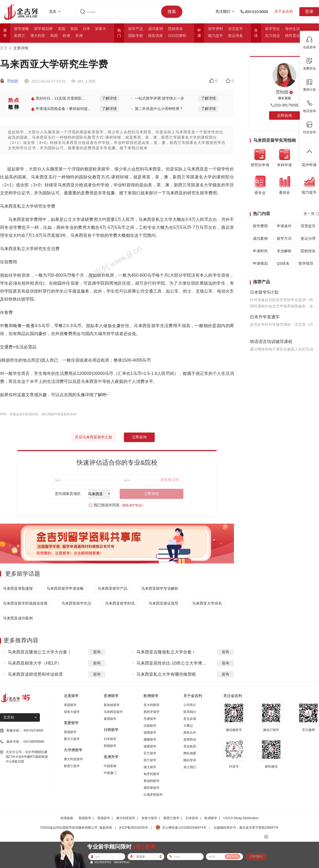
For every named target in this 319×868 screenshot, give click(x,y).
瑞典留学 (150, 746)
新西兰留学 (72, 766)
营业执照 (190, 746)
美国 (74, 29)
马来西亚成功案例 (18, 618)
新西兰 (20, 36)
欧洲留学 (211, 818)
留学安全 (272, 29)
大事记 (188, 726)
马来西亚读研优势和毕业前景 (35, 674)
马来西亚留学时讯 (120, 603)
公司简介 (190, 705)
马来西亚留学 (113, 712)
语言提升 (236, 29)
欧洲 (66, 36)
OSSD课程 (177, 36)
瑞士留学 (150, 767)
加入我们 (190, 767)
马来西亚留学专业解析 (160, 588)
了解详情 (109, 98)
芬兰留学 (150, 753)
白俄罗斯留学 (153, 795)
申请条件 (284, 226)
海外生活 (292, 29)
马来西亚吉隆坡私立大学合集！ (166, 652)
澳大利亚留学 (73, 759)
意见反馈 (190, 719)
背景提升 (308, 226)
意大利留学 (152, 705)
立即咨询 (139, 437)
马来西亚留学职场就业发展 (25, 603)
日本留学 (110, 739)
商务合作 (190, 733)
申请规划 (260, 263)
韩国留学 (110, 746)
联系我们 (190, 712)
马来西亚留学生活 (76, 603)
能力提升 (216, 36)
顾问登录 (190, 760)
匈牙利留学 (152, 774)
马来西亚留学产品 (112, 588)
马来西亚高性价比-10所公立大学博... (171, 663)
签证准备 (236, 36)
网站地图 (190, 753)
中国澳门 (110, 773)
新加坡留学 (112, 705)
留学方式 (284, 238)
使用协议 (190, 739)
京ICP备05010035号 (133, 828)
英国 (61, 29)
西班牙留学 (152, 712)
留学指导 (306, 263)
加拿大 (100, 29)
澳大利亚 (38, 36)
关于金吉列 (284, 11)
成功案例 (156, 29)
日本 (86, 29)
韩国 (54, 36)
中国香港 (110, 766)
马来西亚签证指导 (163, 603)
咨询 (97, 652)
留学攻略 (22, 29)
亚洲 (79, 36)
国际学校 (136, 36)
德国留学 (150, 733)
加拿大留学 (72, 712)
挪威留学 (150, 739)
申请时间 (260, 251)
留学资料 (216, 29)
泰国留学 (110, 719)
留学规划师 (43, 29)
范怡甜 (9, 81)
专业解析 (284, 251)
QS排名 (283, 263)
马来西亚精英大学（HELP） (35, 663)
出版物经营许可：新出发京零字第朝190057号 (246, 828)
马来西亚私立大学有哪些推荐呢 (166, 674)
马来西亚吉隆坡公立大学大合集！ (40, 652)
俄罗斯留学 (152, 788)
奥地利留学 (152, 781)
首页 (4, 48)
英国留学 (70, 732)
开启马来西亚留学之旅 (94, 437)
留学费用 (260, 226)
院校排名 (175, 29)
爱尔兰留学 (72, 739)
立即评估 (152, 494)
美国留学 (70, 705)
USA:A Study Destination (241, 818)
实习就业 (272, 36)
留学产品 (136, 29)
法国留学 (150, 726)
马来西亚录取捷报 (18, 588)
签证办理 (308, 238)
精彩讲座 (156, 36)
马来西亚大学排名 (207, 603)
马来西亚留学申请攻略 (65, 588)
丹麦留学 (150, 719)
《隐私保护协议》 (132, 505)
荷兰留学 (150, 760)
